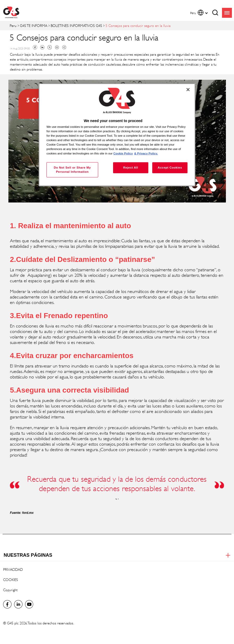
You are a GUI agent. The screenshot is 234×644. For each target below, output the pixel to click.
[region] (117, 135)
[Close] (188, 89)
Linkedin (42, 47)
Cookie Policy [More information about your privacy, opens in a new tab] (123, 153)
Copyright (10, 590)
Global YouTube (29, 604)
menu (227, 13)
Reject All (131, 168)
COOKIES (11, 580)
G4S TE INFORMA (34, 25)
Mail (57, 47)
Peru (13, 25)
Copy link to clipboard (64, 47)
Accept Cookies (170, 168)
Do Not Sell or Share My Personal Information (72, 170)
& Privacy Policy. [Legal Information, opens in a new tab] (146, 153)
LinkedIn (18, 604)
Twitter (50, 47)
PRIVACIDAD (13, 569)
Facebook (35, 47)
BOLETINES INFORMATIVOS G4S (76, 25)
